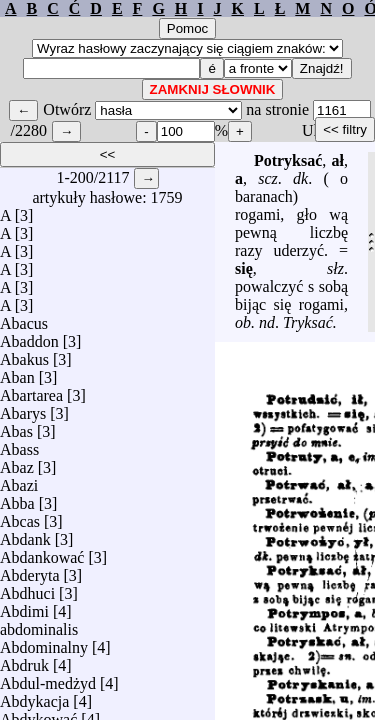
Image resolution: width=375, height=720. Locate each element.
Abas (16, 426)
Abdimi (24, 606)
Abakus (24, 354)
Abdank (25, 534)
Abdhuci (27, 588)
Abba (17, 498)
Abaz (17, 462)
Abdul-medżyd (48, 678)
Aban (17, 372)
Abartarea (31, 390)
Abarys (23, 408)
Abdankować (42, 552)
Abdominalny (44, 642)
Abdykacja (34, 696)
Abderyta (30, 570)
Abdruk (24, 660)
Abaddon (29, 336)
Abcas (20, 516)
